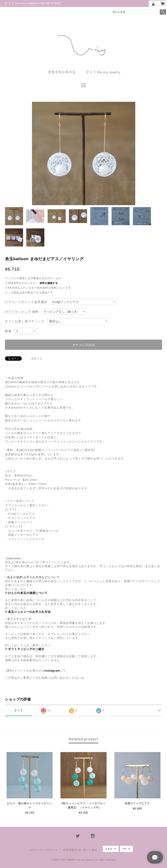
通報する (37, 359)
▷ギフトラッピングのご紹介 (25, 649)
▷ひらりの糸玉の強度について (26, 593)
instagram (52, 671)
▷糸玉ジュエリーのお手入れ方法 (28, 612)
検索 (163, 12)
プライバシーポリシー (44, 850)
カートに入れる (84, 345)
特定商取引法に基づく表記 (80, 850)
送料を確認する (49, 283)
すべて (19, 710)
